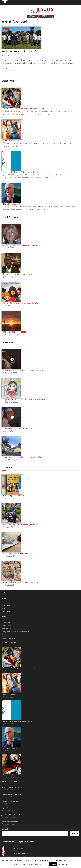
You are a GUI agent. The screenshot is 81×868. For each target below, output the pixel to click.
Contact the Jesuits (8, 638)
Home (4, 599)
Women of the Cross (12, 140)
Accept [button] (53, 864)
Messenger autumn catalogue (16, 553)
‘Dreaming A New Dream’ (14, 495)
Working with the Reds (10, 822)
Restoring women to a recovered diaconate (22, 245)
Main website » (18, 848)
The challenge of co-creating (15, 332)
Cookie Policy (6, 625)
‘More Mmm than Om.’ (13, 204)
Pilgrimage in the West (10, 801)
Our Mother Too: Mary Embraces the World (22, 303)
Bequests (5, 635)
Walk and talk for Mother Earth (21, 51)
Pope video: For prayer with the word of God (22, 428)
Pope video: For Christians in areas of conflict (22, 457)
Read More (63, 864)
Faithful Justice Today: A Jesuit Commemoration (23, 109)
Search (5, 829)
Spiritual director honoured (11, 794)
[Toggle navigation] (5, 2)
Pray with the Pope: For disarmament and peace (24, 370)
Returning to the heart (11, 775)
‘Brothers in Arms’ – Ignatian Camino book (21, 582)
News (6, 29)
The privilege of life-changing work (18, 274)
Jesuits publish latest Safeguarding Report (21, 172)
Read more (9, 68)
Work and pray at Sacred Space (12, 787)
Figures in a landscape (9, 808)
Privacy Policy (6, 622)
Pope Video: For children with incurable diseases (24, 399)
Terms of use (6, 628)
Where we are (6, 605)
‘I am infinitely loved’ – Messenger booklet (21, 524)
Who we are (6, 602)
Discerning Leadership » (21, 853)
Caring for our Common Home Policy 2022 (16, 632)
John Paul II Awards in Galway (12, 815)
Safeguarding (6, 611)
